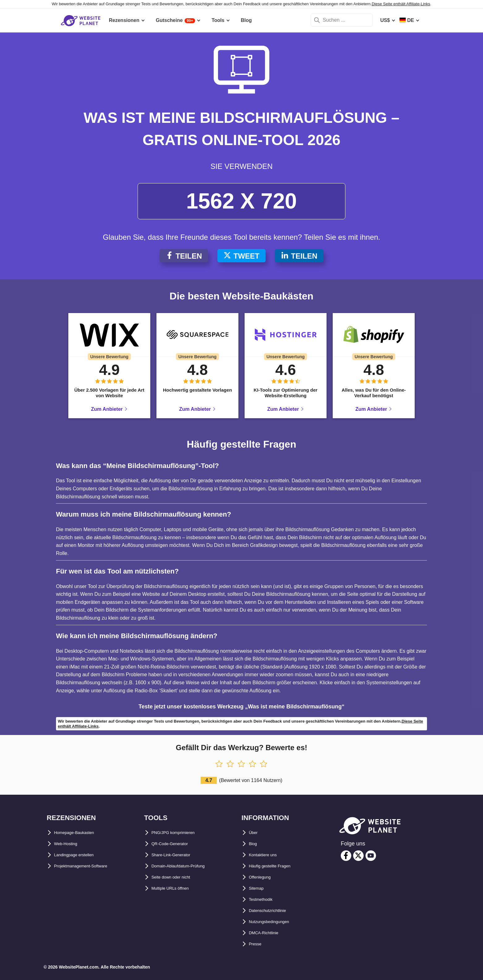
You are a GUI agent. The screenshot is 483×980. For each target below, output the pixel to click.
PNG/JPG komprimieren (180, 833)
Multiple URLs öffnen (176, 888)
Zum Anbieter (107, 409)
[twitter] (358, 856)
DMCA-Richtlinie (268, 933)
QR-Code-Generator (175, 844)
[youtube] (371, 856)
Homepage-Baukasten (80, 833)
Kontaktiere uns (268, 855)
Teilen (184, 256)
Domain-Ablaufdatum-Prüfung (187, 866)
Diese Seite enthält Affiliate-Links (401, 4)
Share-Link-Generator (177, 855)
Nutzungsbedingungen (276, 922)
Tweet (241, 256)
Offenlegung (263, 877)
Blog (254, 844)
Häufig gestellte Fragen (276, 866)
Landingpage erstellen (80, 855)
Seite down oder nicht (177, 877)
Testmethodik (265, 899)
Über (254, 833)
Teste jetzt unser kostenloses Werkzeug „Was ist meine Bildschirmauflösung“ (241, 707)
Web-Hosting (69, 844)
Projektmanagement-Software (89, 866)
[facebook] (346, 856)
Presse (257, 944)
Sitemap (259, 888)
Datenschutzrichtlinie (274, 911)
